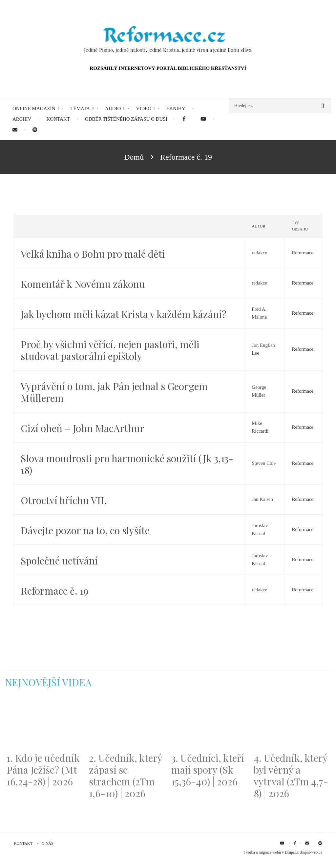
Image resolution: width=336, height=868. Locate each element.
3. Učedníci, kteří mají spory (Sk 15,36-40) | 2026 (208, 770)
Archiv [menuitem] (22, 119)
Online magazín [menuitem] (34, 108)
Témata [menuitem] (80, 108)
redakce (259, 253)
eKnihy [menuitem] (176, 108)
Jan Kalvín (262, 499)
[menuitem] (184, 119)
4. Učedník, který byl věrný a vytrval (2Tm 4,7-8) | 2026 (291, 776)
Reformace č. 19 (54, 591)
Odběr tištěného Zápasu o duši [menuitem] (126, 119)
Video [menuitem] (144, 108)
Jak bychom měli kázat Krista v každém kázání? (124, 314)
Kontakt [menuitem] (58, 119)
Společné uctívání (59, 561)
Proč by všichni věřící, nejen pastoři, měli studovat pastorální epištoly (110, 350)
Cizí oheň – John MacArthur (83, 428)
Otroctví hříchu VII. (64, 500)
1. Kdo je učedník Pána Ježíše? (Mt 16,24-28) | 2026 (43, 770)
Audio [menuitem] (113, 108)
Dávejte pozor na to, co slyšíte (85, 530)
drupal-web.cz (311, 852)
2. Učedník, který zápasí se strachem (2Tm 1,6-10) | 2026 (126, 776)
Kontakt (23, 843)
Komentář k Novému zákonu (83, 284)
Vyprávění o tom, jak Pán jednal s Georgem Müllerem (114, 392)
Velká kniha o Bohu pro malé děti (93, 254)
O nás (48, 843)
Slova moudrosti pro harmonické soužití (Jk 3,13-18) (127, 464)
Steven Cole (264, 463)
